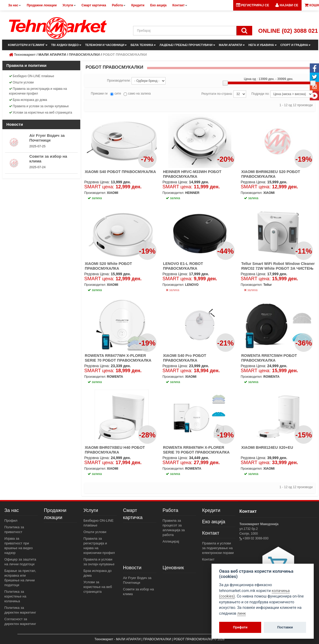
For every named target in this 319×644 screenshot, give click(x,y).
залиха (173, 290)
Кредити (211, 510)
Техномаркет (25, 55)
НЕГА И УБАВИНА (263, 45)
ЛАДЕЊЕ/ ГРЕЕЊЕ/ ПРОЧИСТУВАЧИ (187, 45)
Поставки (285, 627)
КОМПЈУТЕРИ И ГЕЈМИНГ (28, 45)
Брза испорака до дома (28, 100)
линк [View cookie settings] (241, 613)
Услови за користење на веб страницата (41, 113)
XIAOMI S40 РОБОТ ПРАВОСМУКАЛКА (120, 172)
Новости (132, 568)
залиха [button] (95, 198)
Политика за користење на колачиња (15, 596)
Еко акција (214, 522)
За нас (12, 510)
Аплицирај (171, 541)
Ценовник (173, 568)
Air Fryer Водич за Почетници (47, 138)
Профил (11, 521)
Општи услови (21, 82)
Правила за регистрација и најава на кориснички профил (38, 91)
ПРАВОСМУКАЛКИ (84, 55)
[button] (287, 5)
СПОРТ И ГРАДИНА (296, 45)
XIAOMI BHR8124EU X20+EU (267, 447)
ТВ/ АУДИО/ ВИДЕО (66, 45)
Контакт (211, 533)
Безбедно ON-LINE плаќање (32, 76)
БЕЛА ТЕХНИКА (143, 45)
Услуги (91, 510)
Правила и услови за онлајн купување (39, 106)
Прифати (240, 627)
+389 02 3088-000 (255, 538)
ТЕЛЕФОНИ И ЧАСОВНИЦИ (106, 45)
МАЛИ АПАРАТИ (232, 45)
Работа (170, 510)
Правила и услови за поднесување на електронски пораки (218, 548)
